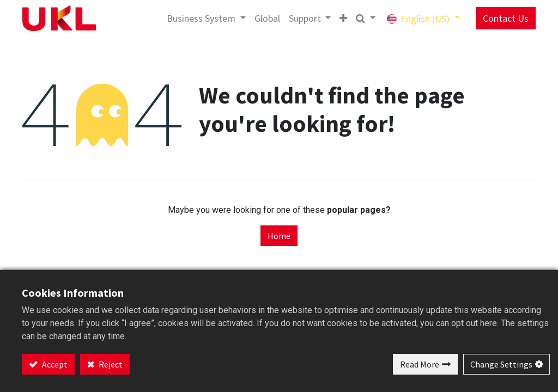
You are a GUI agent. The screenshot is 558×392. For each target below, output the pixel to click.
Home (279, 236)
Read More (420, 364)
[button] (335, 18)
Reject (110, 364)
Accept (54, 364)
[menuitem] (259, 18)
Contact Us (498, 18)
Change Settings (501, 364)
